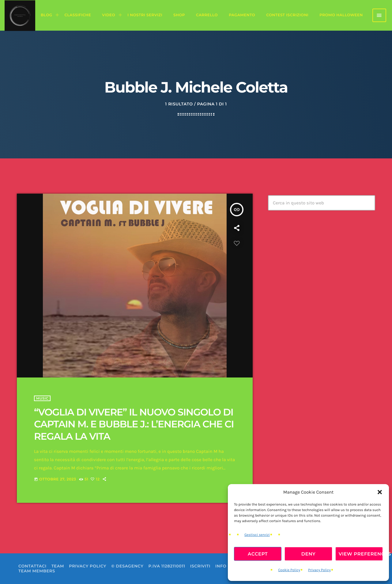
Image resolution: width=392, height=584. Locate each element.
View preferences (361, 554)
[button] (380, 492)
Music (42, 398)
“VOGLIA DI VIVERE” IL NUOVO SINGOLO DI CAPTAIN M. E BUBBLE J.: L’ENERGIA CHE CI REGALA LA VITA (134, 424)
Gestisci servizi (257, 535)
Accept (258, 554)
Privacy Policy (319, 570)
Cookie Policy (289, 570)
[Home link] (20, 15)
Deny (309, 554)
